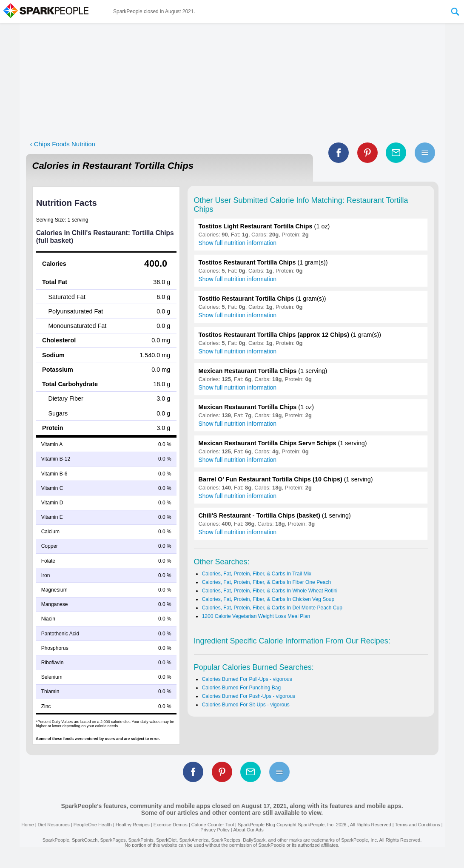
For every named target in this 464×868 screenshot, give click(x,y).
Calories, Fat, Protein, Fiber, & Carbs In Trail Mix (257, 574)
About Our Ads (248, 830)
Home (27, 825)
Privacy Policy (215, 830)
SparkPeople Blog (256, 825)
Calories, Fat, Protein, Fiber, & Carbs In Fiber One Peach (266, 582)
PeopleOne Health (93, 825)
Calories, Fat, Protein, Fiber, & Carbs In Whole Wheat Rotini (270, 591)
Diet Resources (54, 825)
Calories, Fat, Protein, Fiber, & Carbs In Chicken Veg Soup (268, 599)
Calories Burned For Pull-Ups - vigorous (247, 679)
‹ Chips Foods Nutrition (63, 144)
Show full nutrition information (238, 243)
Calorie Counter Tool (213, 825)
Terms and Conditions (417, 825)
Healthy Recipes (133, 825)
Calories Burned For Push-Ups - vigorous (249, 696)
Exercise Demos (171, 825)
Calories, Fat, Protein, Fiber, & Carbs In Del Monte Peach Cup (272, 608)
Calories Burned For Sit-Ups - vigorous (246, 705)
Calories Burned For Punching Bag (241, 688)
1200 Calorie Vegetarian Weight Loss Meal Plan (256, 616)
